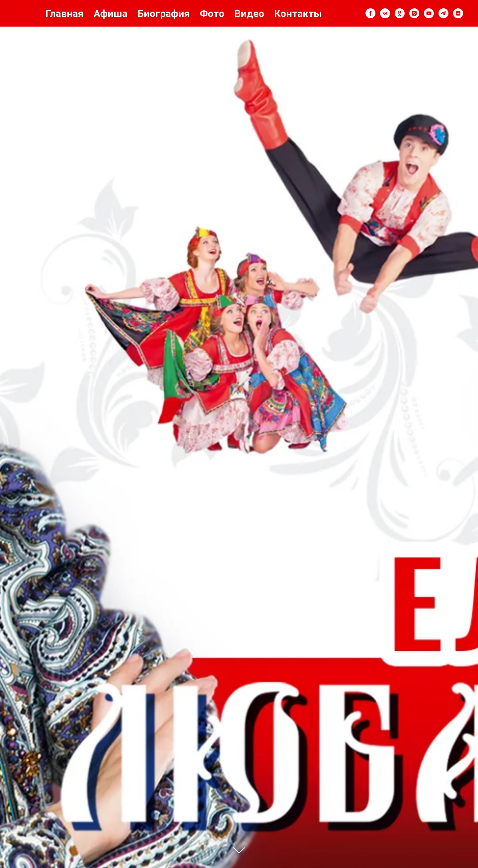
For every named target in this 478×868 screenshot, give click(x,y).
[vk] (385, 13)
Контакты (298, 13)
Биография (164, 13)
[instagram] (414, 13)
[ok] (400, 13)
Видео (249, 13)
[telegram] (443, 13)
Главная (65, 13)
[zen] (458, 13)
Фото (212, 13)
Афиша (111, 13)
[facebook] (370, 13)
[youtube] (429, 13)
